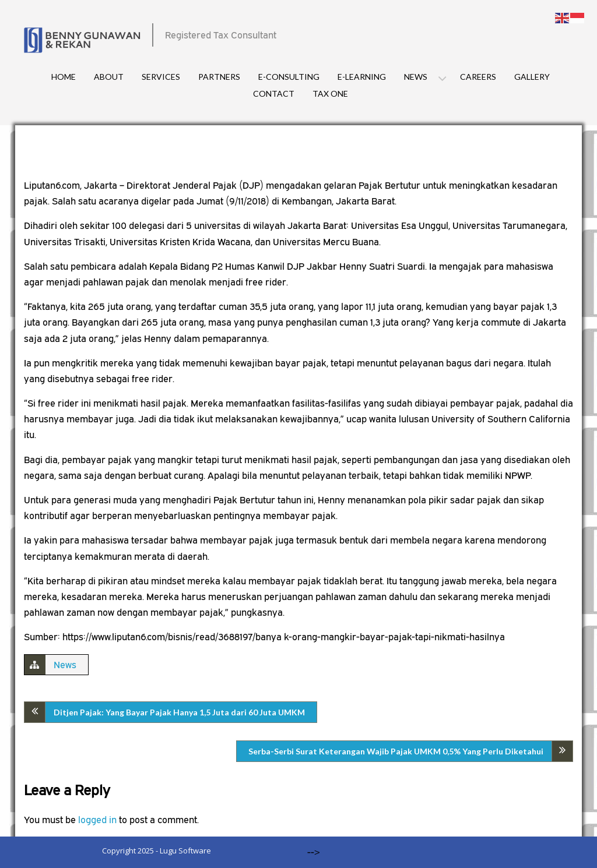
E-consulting (289, 77)
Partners (219, 77)
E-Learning (362, 77)
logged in (97, 820)
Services (161, 77)
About (109, 77)
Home (64, 77)
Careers (478, 77)
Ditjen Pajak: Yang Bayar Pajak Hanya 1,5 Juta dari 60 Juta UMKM (179, 712)
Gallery (532, 77)
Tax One (330, 93)
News (416, 77)
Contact (274, 93)
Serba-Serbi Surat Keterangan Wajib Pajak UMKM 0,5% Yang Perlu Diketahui (396, 751)
